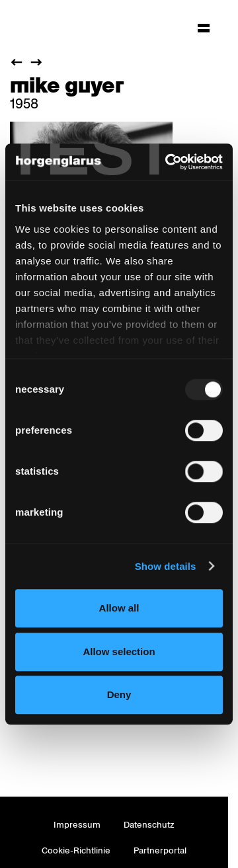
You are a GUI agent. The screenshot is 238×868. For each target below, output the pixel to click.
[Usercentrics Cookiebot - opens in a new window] (168, 162)
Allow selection (119, 651)
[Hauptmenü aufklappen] (204, 28)
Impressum (77, 825)
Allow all (119, 608)
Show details (166, 566)
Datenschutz (149, 825)
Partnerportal (160, 850)
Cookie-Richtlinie (76, 850)
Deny (119, 694)
